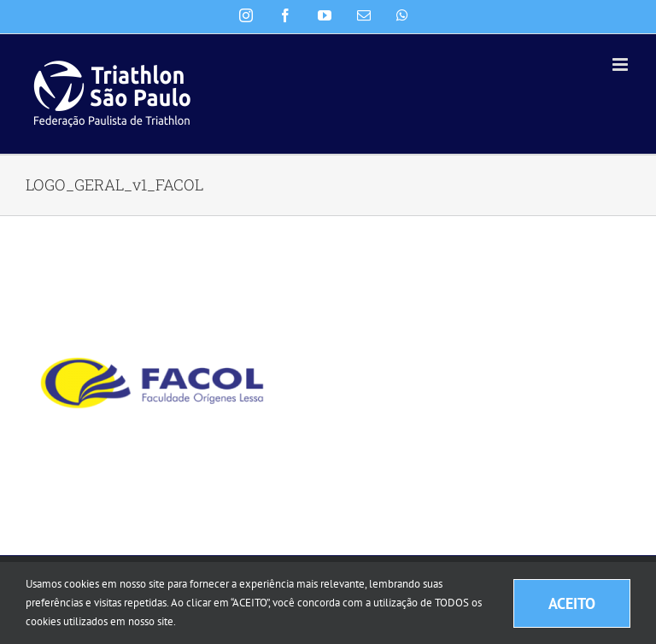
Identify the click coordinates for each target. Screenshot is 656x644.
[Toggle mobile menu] (621, 64)
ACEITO (572, 603)
